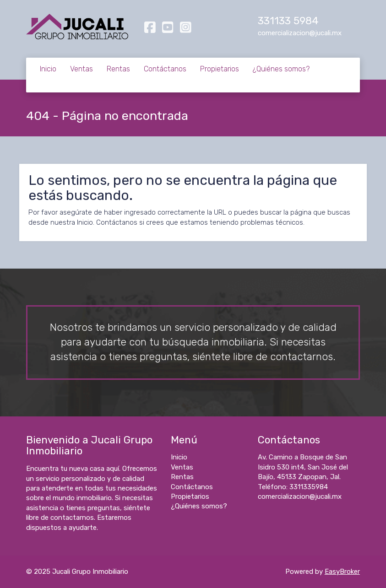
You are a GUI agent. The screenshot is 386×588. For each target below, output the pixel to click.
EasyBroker (342, 572)
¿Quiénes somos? (281, 69)
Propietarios (220, 69)
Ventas (82, 69)
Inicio (48, 69)
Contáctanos (165, 69)
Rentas (118, 69)
